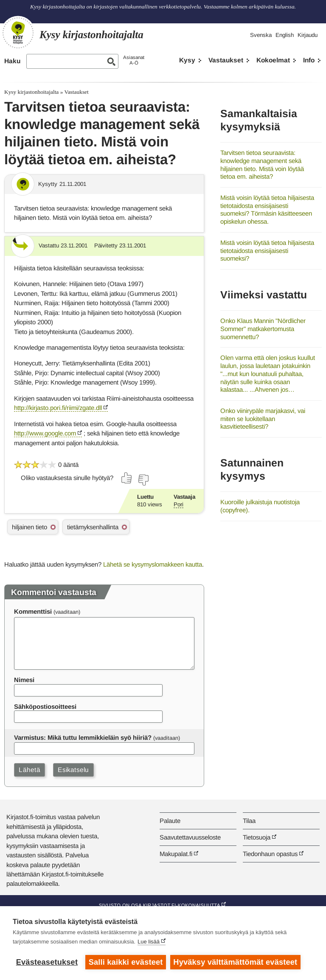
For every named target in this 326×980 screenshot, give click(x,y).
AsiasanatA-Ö (134, 60)
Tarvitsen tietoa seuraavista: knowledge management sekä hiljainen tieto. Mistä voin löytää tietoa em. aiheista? (262, 164)
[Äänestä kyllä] (127, 478)
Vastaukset (226, 60)
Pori (178, 504)
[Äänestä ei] (143, 480)
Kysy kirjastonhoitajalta (31, 92)
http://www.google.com (45, 433)
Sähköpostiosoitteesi (45, 706)
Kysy (187, 60)
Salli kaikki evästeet (126, 962)
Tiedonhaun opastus (270, 854)
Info (309, 60)
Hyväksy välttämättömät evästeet (236, 962)
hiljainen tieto (30, 527)
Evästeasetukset (47, 962)
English (285, 35)
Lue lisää (149, 942)
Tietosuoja (257, 837)
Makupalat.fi (176, 854)
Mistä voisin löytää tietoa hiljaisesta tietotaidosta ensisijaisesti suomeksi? (267, 250)
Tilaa (249, 821)
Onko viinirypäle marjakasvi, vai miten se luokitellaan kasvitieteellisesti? (263, 418)
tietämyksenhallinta (93, 527)
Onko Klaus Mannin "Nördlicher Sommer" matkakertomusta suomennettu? (263, 329)
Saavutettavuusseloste (190, 837)
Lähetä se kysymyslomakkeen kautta (153, 564)
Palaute (170, 821)
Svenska (261, 35)
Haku (12, 61)
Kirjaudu (308, 35)
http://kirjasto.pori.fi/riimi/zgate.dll (58, 408)
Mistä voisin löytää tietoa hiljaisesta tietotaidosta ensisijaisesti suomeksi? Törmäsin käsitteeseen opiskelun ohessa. (267, 209)
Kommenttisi (33, 611)
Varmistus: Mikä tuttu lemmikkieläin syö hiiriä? (83, 737)
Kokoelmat (273, 60)
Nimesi (24, 680)
